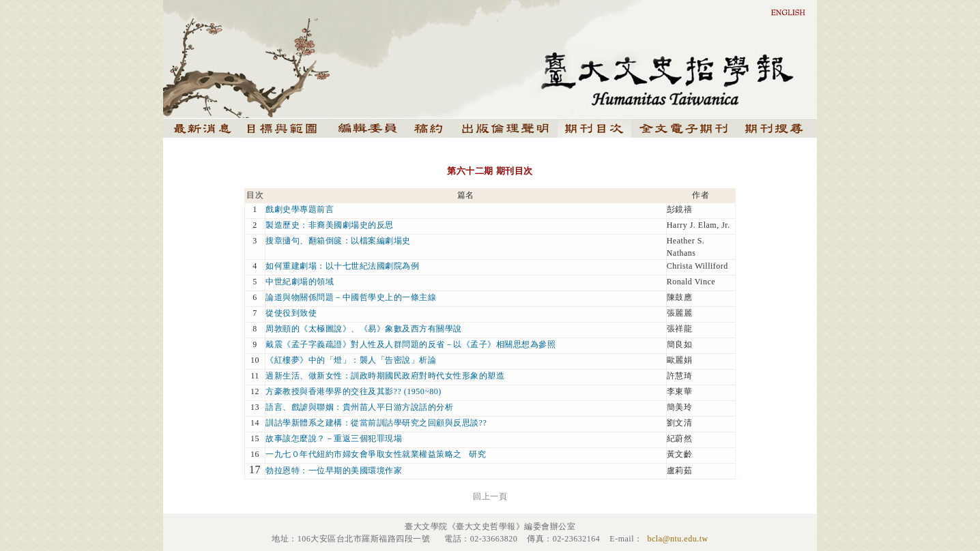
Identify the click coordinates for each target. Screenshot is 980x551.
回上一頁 (490, 496)
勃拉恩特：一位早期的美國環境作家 (334, 471)
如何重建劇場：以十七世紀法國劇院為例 (342, 266)
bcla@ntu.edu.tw (677, 539)
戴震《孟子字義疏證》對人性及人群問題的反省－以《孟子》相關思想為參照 (410, 344)
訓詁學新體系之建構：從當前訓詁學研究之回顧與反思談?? (376, 423)
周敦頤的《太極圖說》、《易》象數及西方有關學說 (364, 329)
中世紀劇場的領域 (300, 282)
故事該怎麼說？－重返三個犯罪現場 (334, 438)
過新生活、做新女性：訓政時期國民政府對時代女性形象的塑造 (385, 376)
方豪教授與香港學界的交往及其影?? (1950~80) (354, 391)
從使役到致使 (291, 313)
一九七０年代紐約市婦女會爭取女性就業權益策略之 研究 (376, 454)
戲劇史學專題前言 (300, 209)
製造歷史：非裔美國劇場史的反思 (330, 225)
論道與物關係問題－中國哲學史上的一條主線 (351, 297)
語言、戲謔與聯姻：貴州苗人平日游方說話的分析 (359, 407)
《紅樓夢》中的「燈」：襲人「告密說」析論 (351, 360)
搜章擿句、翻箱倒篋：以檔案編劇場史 (338, 241)
